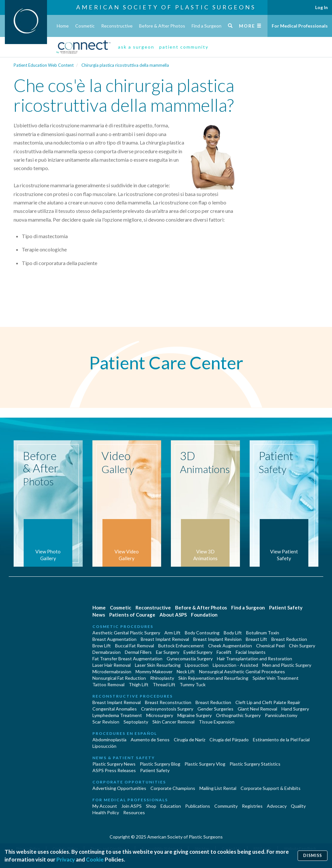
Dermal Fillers (138, 652)
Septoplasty (136, 722)
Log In (321, 7)
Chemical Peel (270, 646)
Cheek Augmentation (230, 646)
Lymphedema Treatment (117, 715)
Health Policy (106, 812)
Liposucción (104, 746)
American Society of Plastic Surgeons (166, 7)
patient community (184, 47)
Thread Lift (164, 684)
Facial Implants (251, 652)
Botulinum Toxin (263, 633)
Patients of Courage (132, 615)
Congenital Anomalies (115, 709)
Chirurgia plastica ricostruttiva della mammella (125, 65)
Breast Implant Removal (165, 639)
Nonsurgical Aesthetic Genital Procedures (242, 671)
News (99, 615)
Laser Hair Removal (112, 665)
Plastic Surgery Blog (160, 764)
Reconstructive (117, 26)
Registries (252, 806)
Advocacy (277, 806)
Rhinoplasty (162, 678)
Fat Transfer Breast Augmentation (127, 659)
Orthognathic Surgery (238, 715)
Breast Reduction (289, 639)
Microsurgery (160, 715)
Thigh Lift (139, 684)
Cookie (95, 859)
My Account (105, 806)
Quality (298, 806)
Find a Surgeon (207, 26)
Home (63, 26)
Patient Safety (286, 608)
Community (226, 806)
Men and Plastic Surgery (287, 665)
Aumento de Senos (150, 740)
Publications (198, 806)
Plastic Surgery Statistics (255, 764)
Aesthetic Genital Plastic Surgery (126, 633)
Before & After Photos (162, 26)
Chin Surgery (302, 646)
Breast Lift (256, 639)
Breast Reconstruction (168, 702)
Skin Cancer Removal (173, 722)
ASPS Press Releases (114, 770)
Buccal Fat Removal (135, 646)
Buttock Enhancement (181, 646)
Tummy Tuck (193, 684)
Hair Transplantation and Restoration (255, 659)
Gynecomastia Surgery (190, 659)
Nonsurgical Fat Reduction (119, 678)
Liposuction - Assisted (235, 665)
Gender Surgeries (215, 709)
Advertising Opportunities (119, 788)
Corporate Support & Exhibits (271, 788)
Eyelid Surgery (198, 652)
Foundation (204, 615)
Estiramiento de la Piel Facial (281, 740)
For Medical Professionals (300, 26)
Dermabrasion (107, 652)
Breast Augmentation (114, 639)
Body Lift (233, 633)
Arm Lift (172, 633)
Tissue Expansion (217, 722)
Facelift (224, 652)
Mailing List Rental (218, 788)
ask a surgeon (136, 47)
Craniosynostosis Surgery (167, 709)
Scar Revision (106, 722)
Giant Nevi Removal (257, 709)
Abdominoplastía (109, 740)
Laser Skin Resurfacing (158, 665)
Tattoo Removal (108, 684)
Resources (134, 812)
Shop (151, 806)
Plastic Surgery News (114, 764)
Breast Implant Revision (217, 639)
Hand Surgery (295, 709)
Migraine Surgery (195, 715)
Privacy (66, 859)
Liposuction (197, 665)
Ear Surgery (168, 652)
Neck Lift (186, 671)
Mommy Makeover (154, 671)
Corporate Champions (173, 788)
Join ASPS (131, 806)
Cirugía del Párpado (229, 740)
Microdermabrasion (112, 671)
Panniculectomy (281, 715)
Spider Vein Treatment (276, 678)
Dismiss (313, 856)
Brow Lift (102, 646)
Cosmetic (85, 26)
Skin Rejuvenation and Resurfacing (213, 678)
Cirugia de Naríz (190, 740)
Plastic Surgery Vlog (205, 764)
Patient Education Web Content (44, 65)
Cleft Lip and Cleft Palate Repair (268, 702)
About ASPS (173, 615)
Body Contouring (202, 633)
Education (171, 806)
